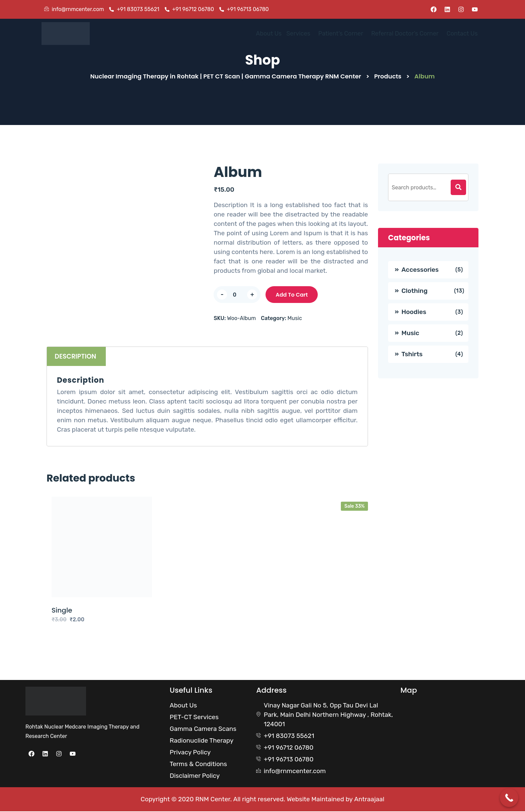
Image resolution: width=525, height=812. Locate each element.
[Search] (458, 188)
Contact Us (461, 34)
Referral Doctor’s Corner (400, 34)
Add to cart (292, 295)
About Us (255, 34)
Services (287, 34)
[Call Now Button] (509, 798)
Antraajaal (369, 800)
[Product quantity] (237, 295)
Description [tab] (76, 357)
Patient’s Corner (332, 34)
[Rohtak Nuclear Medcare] (445, 728)
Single (62, 611)
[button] (289, 34)
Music (295, 319)
